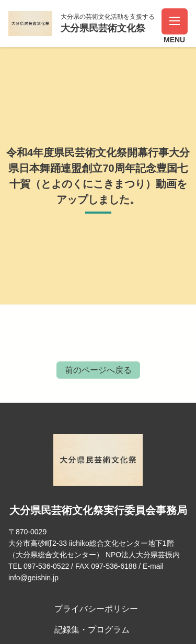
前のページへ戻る (98, 370)
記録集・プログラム (92, 630)
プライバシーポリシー (96, 609)
